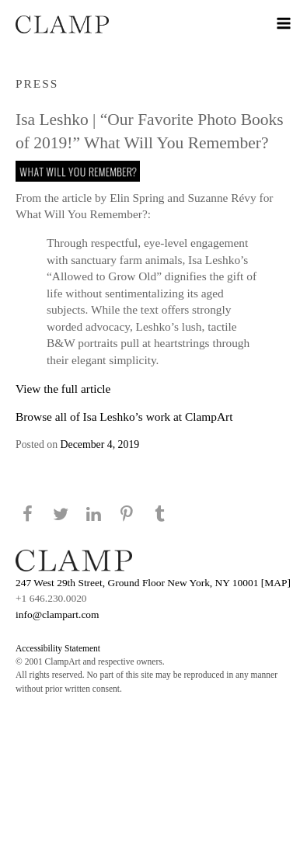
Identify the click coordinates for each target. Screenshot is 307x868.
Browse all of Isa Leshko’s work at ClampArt (124, 417)
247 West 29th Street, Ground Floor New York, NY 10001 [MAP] (153, 583)
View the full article (63, 389)
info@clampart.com (58, 615)
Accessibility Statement (58, 648)
